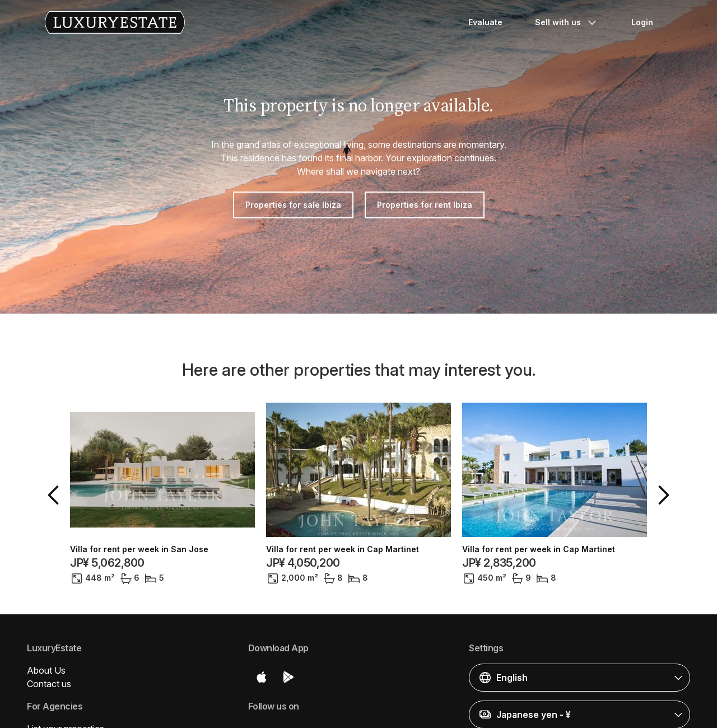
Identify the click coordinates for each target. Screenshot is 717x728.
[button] (55, 495)
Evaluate (485, 22)
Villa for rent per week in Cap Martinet (343, 549)
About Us (46, 670)
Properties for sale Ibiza (293, 205)
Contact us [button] (49, 684)
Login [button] (642, 22)
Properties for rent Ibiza (425, 205)
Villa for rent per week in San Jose (139, 549)
